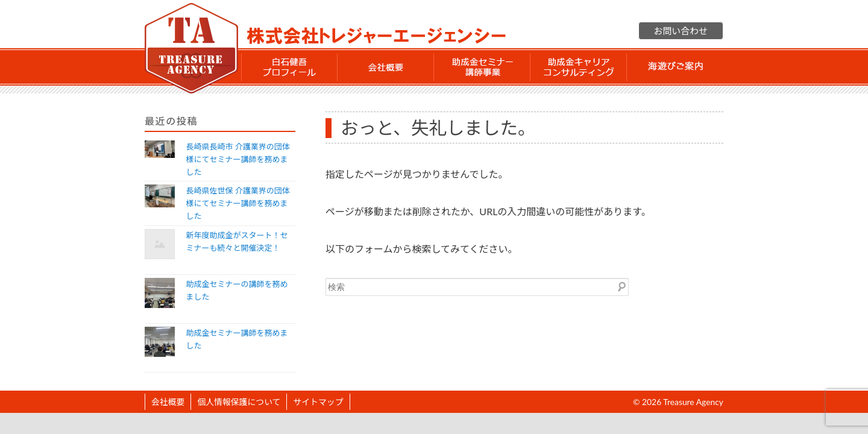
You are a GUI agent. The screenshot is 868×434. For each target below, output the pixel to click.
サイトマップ (318, 402)
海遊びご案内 (675, 67)
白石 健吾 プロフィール (289, 67)
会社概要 (386, 67)
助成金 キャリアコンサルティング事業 (579, 67)
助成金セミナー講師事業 (482, 67)
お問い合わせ (681, 31)
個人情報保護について (239, 402)
